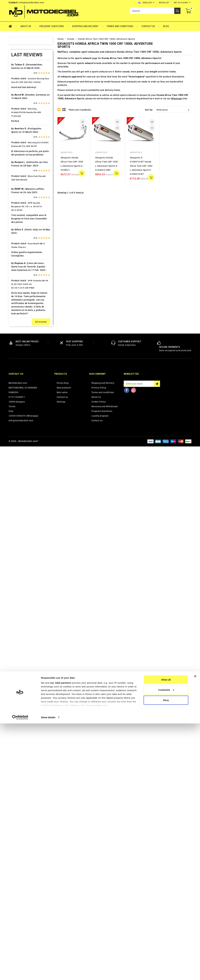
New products (64, 922)
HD (17, 253)
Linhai (18, 340)
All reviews (41, 856)
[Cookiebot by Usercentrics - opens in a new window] (20, 974)
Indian (18, 291)
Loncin (19, 351)
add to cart (82, 173)
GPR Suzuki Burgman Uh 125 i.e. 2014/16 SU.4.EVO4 (27, 741)
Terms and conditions (120, 26)
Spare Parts (21, 482)
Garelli (19, 231)
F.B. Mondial (22, 220)
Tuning (19, 532)
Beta (17, 132)
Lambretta (21, 335)
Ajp (17, 88)
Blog (166, 26)
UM (17, 537)
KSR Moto (20, 318)
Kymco (19, 329)
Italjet (18, 296)
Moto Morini (22, 389)
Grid (59, 110)
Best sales (62, 926)
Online (18, 406)
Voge (18, 548)
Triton (18, 521)
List (64, 110)
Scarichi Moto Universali (29, 466)
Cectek (19, 170)
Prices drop (63, 917)
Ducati (19, 209)
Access (19, 66)
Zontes (19, 559)
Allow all (166, 936)
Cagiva (19, 160)
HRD (17, 269)
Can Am (19, 165)
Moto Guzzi (21, 384)
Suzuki (19, 493)
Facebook (127, 924)
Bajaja (18, 110)
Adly (17, 72)
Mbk (17, 367)
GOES (18, 247)
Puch (18, 439)
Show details (48, 974)
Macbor (19, 357)
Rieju (18, 455)
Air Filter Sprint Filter (27, 83)
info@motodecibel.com (31, 3)
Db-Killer (20, 192)
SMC (18, 477)
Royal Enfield (22, 461)
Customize (166, 946)
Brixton (19, 143)
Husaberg (20, 274)
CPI (17, 181)
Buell (18, 149)
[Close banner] (195, 933)
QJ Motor (20, 444)
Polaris (19, 433)
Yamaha (19, 554)
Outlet (18, 411)
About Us (26, 26)
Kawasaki (20, 302)
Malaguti (20, 362)
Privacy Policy (99, 922)
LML (17, 346)
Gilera (18, 242)
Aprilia (19, 94)
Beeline (19, 121)
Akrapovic (67, 152)
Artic (18, 99)
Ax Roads (20, 105)
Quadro (19, 450)
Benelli (19, 127)
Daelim (19, 187)
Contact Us (148, 26)
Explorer (20, 214)
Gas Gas (20, 236)
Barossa (20, 116)
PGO (17, 422)
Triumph (20, 526)
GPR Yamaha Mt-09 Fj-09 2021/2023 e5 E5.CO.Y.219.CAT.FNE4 (30, 818)
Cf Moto (19, 176)
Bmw (18, 138)
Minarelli (20, 373)
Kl (16, 313)
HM (17, 258)
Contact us (16, 908)
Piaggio (19, 428)
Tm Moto (20, 515)
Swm (18, 499)
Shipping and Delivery (85, 26)
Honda (19, 263)
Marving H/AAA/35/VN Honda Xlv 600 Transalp (26, 646)
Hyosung (20, 285)
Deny (166, 957)
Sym (17, 504)
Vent (17, 543)
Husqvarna (21, 280)
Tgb (17, 510)
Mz (17, 400)
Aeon (18, 77)
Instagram (133, 924)
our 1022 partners (61, 939)
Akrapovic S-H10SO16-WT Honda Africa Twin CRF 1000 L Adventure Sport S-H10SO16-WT (141, 166)
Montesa (20, 378)
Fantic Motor (22, 225)
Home (12, 26)
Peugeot (20, 417)
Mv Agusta (21, 395)
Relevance (174, 110)
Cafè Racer (21, 154)
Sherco (19, 471)
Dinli (17, 203)
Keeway (19, 307)
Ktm (17, 324)
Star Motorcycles (25, 488)
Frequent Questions (52, 26)
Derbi (18, 198)
